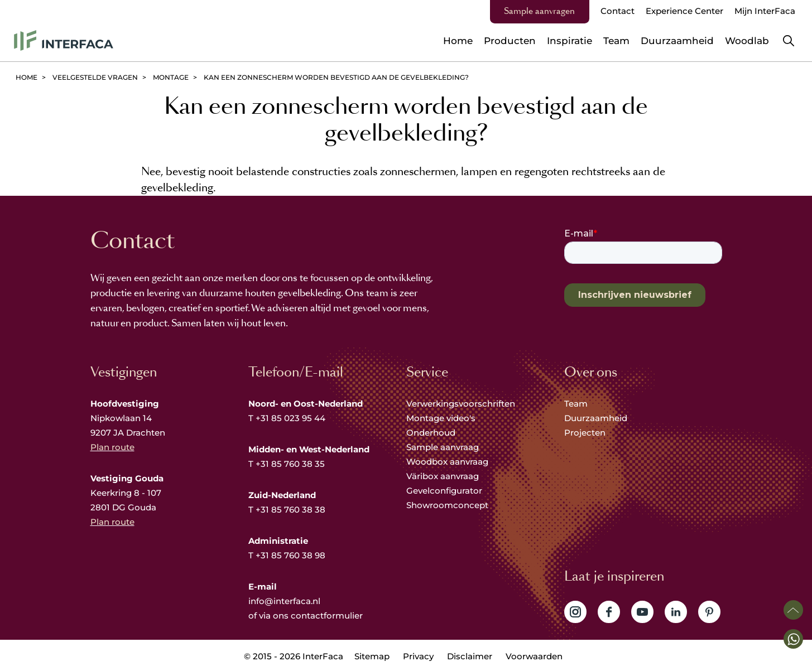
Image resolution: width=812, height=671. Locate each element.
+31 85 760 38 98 (290, 555)
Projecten (585, 433)
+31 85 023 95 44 (290, 418)
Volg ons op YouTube (642, 612)
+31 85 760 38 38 (290, 510)
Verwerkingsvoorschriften (461, 404)
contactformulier (327, 616)
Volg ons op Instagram (575, 612)
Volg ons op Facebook (609, 612)
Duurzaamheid (596, 418)
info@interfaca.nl (284, 601)
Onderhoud (431, 433)
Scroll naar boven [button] (793, 610)
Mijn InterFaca (765, 11)
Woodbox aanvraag (447, 462)
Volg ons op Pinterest (709, 612)
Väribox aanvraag (443, 476)
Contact (618, 11)
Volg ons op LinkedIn (676, 612)
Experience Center (684, 11)
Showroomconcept (448, 505)
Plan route (112, 447)
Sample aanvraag (443, 447)
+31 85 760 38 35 (290, 464)
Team (576, 404)
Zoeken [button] (789, 41)
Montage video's (441, 418)
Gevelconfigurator (444, 491)
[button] (793, 639)
